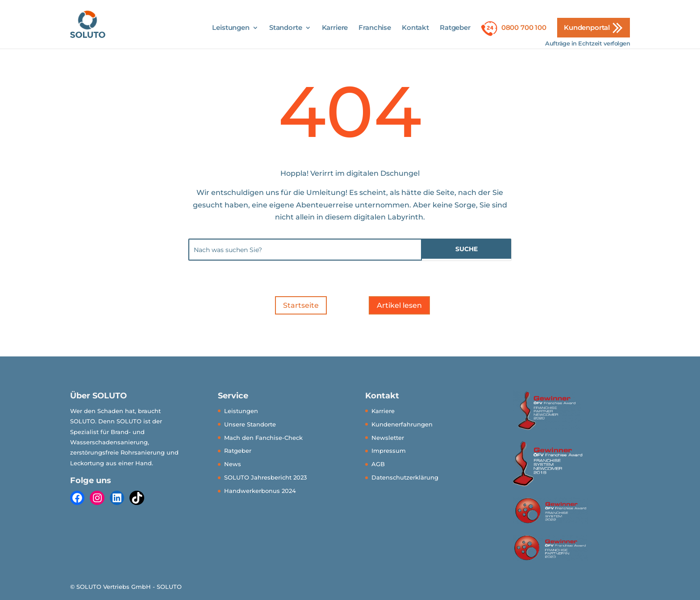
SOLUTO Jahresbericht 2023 (265, 477)
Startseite (301, 305)
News (233, 464)
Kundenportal (587, 27)
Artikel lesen (399, 305)
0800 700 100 (524, 27)
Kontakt (415, 28)
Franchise (375, 28)
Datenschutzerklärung (405, 477)
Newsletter (388, 438)
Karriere (335, 28)
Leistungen (231, 28)
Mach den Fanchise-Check (263, 438)
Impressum (389, 451)
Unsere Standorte (250, 424)
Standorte (286, 28)
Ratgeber (455, 28)
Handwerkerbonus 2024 (260, 491)
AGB (378, 464)
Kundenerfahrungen (402, 424)
